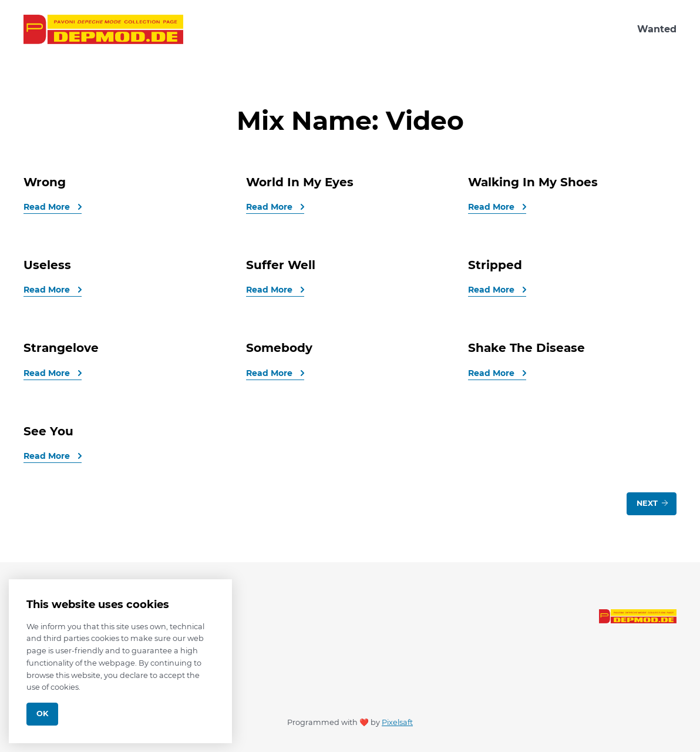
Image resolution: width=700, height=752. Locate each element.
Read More (48, 207)
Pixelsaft (397, 722)
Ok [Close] (42, 714)
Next (653, 503)
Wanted (657, 29)
